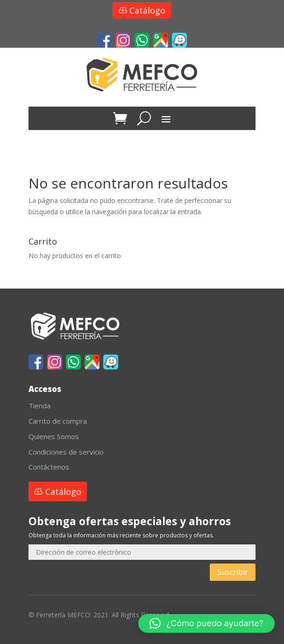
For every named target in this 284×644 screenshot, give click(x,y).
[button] (206, 623)
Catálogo (147, 10)
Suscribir (233, 572)
